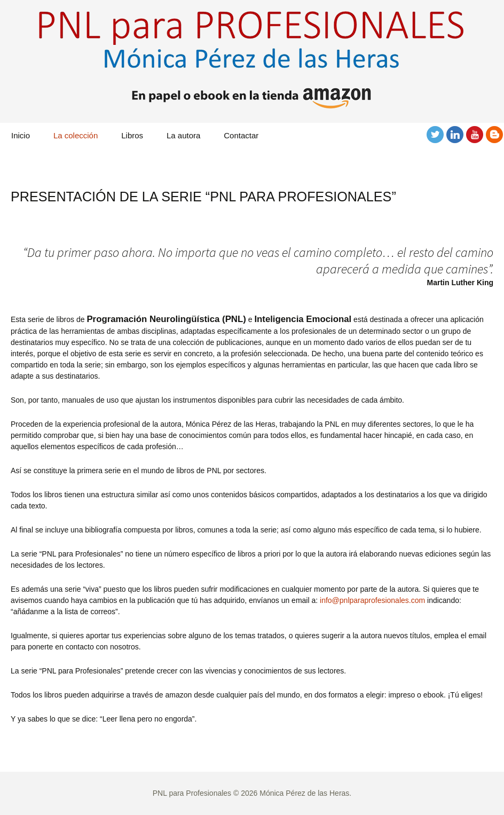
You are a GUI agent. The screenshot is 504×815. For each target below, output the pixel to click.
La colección (76, 135)
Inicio (21, 135)
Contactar (241, 135)
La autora (183, 135)
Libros (132, 135)
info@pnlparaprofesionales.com (372, 600)
